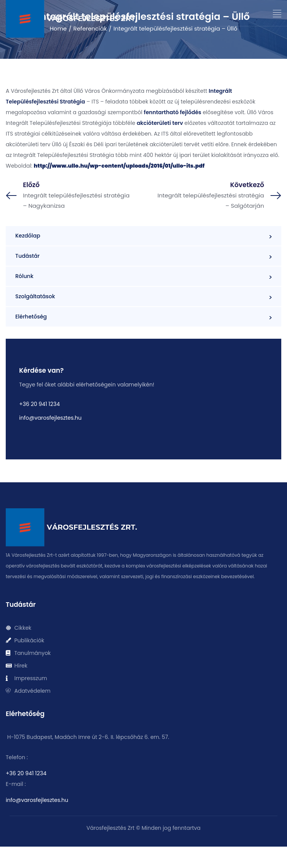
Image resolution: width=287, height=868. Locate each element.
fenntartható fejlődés (172, 112)
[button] (277, 14)
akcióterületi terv (160, 123)
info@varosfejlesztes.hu (50, 418)
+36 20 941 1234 (39, 404)
